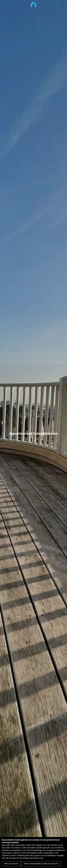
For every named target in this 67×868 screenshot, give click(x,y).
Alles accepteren (11, 864)
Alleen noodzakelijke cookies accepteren (41, 864)
